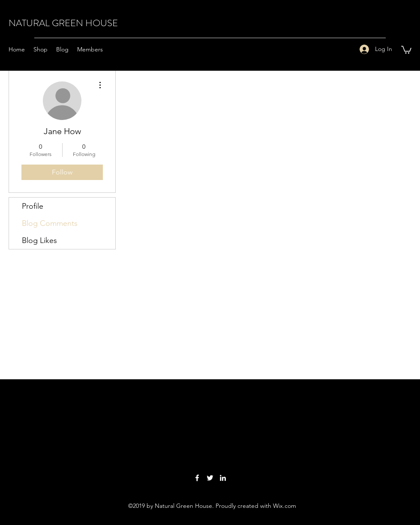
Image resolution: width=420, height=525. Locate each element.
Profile (33, 206)
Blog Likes (39, 240)
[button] (406, 49)
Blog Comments (50, 223)
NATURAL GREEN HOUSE (63, 23)
